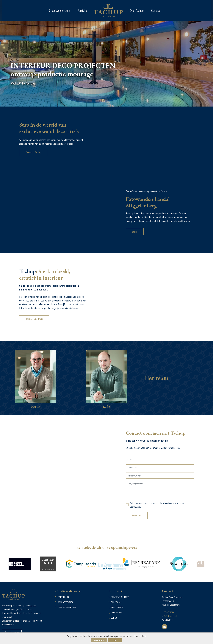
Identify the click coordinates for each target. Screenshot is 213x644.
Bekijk (135, 232)
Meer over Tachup (34, 152)
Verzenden (137, 515)
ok (115, 640)
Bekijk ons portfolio (34, 319)
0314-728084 (169, 612)
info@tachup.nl (171, 616)
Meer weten (99, 640)
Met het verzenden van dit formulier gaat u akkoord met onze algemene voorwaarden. (157, 505)
